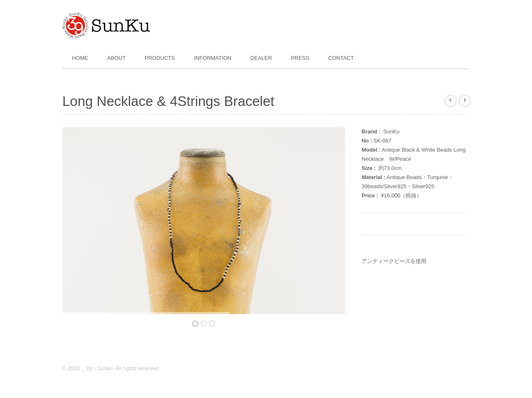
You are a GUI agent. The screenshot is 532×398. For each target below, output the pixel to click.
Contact (341, 58)
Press (300, 58)
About (117, 58)
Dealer (261, 58)
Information (213, 58)
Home (80, 58)
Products (160, 58)
